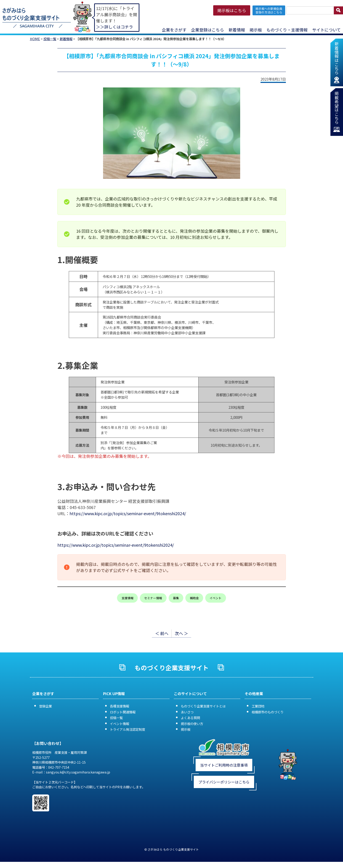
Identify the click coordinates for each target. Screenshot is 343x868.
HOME (35, 39)
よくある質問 (190, 718)
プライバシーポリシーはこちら (224, 782)
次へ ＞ (181, 633)
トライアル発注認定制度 (128, 729)
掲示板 (256, 30)
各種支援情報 (120, 706)
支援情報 (128, 598)
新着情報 (237, 30)
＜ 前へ (162, 633)
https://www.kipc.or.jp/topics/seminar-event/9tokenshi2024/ (128, 513)
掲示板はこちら (232, 10)
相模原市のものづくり (268, 712)
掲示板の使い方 (192, 724)
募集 (176, 598)
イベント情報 (120, 724)
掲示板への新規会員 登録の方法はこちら (269, 10)
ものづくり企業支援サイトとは (203, 706)
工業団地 (258, 706)
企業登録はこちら (207, 30)
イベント (215, 598)
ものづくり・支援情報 (287, 30)
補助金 (194, 598)
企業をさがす (174, 30)
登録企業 (45, 706)
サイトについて (326, 30)
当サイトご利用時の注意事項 (224, 765)
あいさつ (187, 712)
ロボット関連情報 (123, 712)
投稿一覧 (50, 39)
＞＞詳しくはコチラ (114, 27)
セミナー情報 (153, 598)
